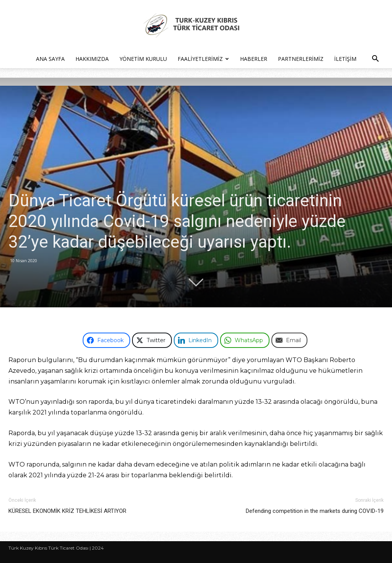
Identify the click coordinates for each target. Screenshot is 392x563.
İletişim (345, 59)
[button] (375, 60)
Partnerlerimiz (301, 59)
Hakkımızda (92, 59)
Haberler (254, 59)
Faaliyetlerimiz (203, 59)
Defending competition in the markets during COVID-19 (315, 511)
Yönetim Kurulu (143, 59)
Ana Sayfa (50, 59)
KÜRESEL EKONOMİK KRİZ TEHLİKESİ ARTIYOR (67, 511)
